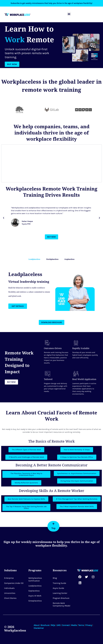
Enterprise (9, 578)
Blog (55, 578)
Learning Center (60, 593)
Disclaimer (39, 628)
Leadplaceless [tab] (34, 259)
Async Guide (58, 588)
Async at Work (35, 596)
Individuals (9, 588)
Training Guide (59, 583)
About (36, 625)
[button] (69, 14)
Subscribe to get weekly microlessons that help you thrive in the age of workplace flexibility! (51, 3)
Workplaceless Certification (35, 579)
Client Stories (10, 598)
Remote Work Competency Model (62, 604)
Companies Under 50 (14, 583)
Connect (66, 625)
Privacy (89, 625)
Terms (81, 625)
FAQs (53, 625)
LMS (59, 625)
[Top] (53, 524)
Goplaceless (34, 591)
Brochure (45, 625)
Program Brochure (61, 598)
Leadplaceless (35, 586)
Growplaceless (35, 601)
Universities (10, 593)
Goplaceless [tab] (69, 259)
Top (53, 528)
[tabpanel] (51, 290)
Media (74, 625)
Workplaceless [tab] (52, 259)
